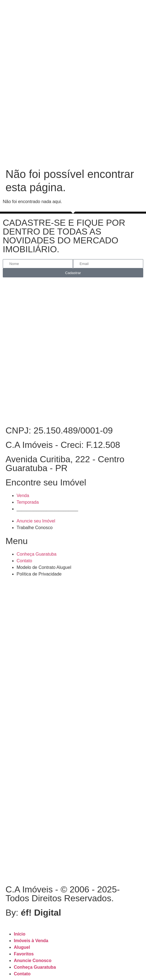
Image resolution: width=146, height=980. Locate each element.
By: (33, 913)
